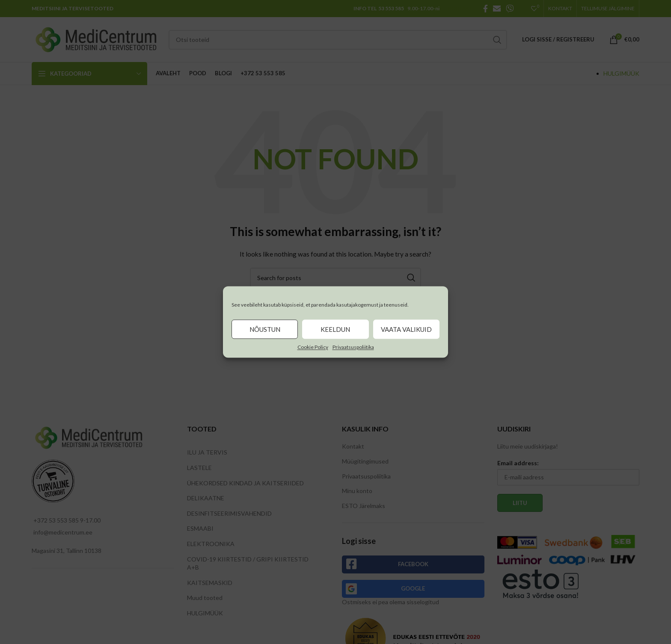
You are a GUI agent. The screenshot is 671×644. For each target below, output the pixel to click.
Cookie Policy (313, 347)
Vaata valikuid (406, 329)
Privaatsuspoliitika (353, 347)
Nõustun (265, 329)
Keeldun (335, 329)
